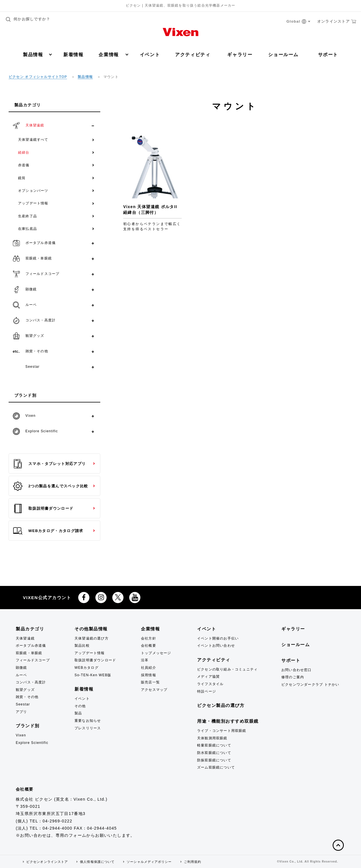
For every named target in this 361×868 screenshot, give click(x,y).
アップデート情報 (33, 203)
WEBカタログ (87, 668)
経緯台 (24, 153)
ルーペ (21, 675)
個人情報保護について (97, 862)
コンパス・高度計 (31, 682)
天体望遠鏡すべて (33, 140)
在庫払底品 (28, 229)
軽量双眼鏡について (214, 745)
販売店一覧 (150, 682)
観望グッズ (25, 690)
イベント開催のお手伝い (218, 638)
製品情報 (37, 55)
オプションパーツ (33, 191)
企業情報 (113, 55)
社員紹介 (149, 668)
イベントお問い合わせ (216, 646)
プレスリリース (88, 728)
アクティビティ (193, 55)
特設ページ (207, 691)
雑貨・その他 (27, 697)
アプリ (21, 712)
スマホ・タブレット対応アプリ (49, 464)
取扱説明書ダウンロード (43, 509)
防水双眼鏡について (214, 753)
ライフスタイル (210, 684)
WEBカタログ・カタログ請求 (48, 531)
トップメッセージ (156, 653)
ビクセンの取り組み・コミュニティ (227, 669)
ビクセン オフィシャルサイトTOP (38, 77)
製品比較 (82, 646)
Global (299, 22)
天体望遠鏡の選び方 (92, 638)
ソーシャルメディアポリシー (149, 862)
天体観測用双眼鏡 (212, 738)
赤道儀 (24, 165)
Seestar (23, 704)
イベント (150, 55)
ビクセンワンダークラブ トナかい (310, 685)
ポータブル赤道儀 (31, 646)
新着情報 (73, 55)
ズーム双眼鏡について (216, 767)
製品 (78, 713)
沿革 (145, 660)
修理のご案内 (293, 677)
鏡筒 (22, 178)
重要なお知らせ (88, 721)
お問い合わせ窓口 (297, 670)
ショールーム (283, 55)
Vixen (21, 735)
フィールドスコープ (33, 660)
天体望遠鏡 (25, 638)
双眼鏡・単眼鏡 (29, 653)
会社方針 (149, 638)
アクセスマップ (154, 690)
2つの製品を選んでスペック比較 (51, 486)
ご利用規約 (193, 862)
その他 (80, 706)
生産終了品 (28, 216)
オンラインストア (337, 21)
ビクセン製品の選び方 (221, 705)
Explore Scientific (32, 743)
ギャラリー (240, 55)
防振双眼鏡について (214, 760)
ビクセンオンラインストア (47, 862)
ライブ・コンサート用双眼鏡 (222, 731)
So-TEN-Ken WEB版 (93, 675)
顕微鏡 (21, 668)
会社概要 (149, 646)
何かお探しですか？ (28, 19)
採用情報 (149, 675)
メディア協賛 (208, 677)
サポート (328, 55)
